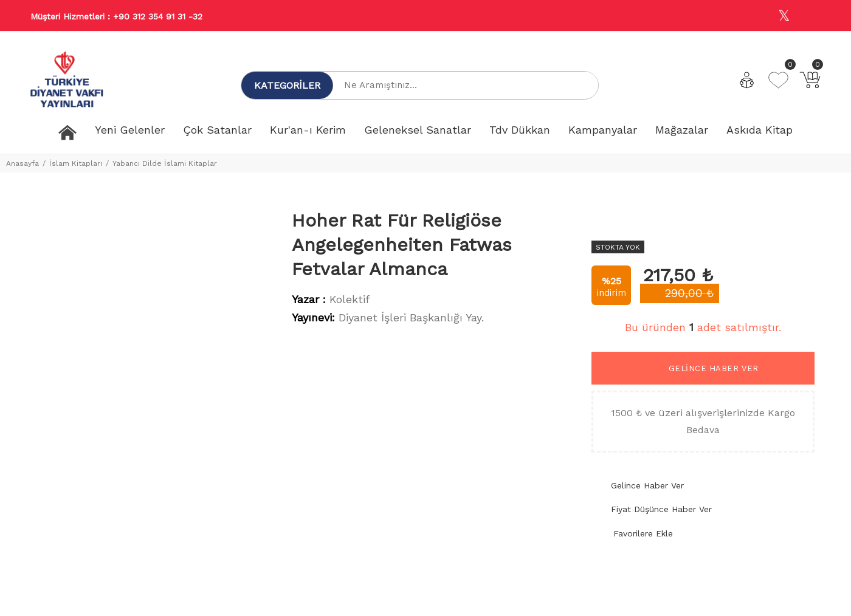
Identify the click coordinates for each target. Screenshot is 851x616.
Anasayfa (22, 163)
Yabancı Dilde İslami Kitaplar (165, 163)
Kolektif (350, 299)
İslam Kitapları (76, 163)
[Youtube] (810, 16)
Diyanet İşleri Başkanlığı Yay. (411, 317)
